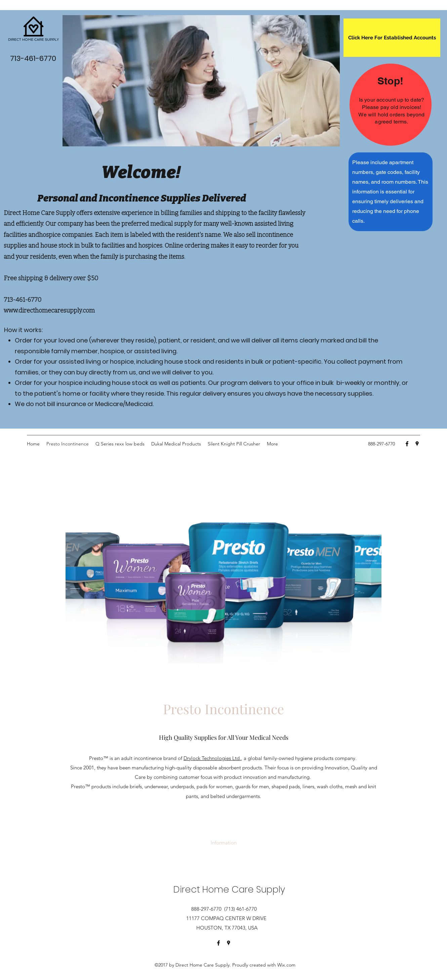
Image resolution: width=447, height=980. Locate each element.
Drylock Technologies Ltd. (212, 758)
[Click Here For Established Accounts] (392, 38)
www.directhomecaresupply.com (49, 311)
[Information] (224, 843)
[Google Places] (417, 444)
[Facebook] (407, 444)
